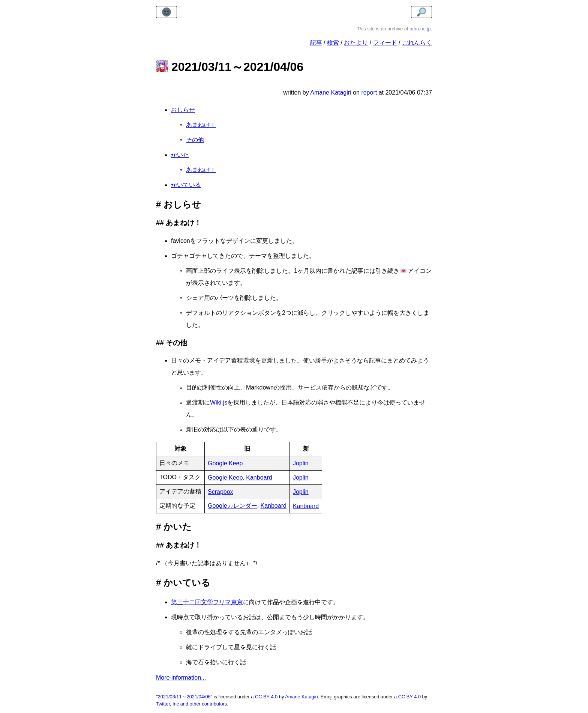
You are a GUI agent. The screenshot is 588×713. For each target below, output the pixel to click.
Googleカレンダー (232, 506)
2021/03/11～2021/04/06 (184, 697)
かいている (186, 185)
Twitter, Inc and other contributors (191, 704)
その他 (195, 140)
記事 (316, 43)
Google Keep (225, 463)
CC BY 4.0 (266, 697)
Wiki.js (219, 402)
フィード (385, 43)
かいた (180, 155)
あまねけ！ (201, 125)
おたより (356, 43)
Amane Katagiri (301, 697)
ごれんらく (417, 43)
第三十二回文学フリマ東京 (207, 602)
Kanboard (259, 478)
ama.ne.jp (420, 29)
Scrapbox (220, 492)
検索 (333, 43)
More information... (181, 678)
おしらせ (183, 110)
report (369, 93)
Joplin (301, 463)
